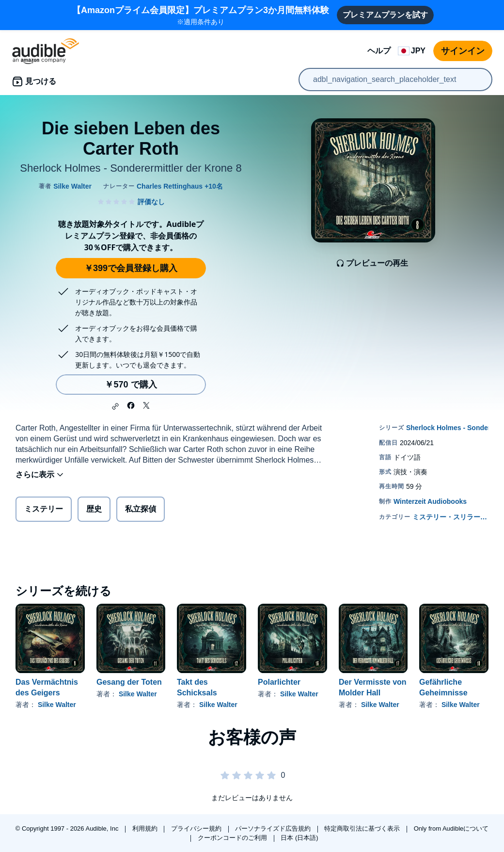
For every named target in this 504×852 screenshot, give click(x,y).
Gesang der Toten (129, 682)
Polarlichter (279, 682)
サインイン (463, 51)
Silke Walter (57, 705)
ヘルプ (379, 51)
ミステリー (44, 509)
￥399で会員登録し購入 (131, 268)
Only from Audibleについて (451, 828)
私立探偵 (141, 509)
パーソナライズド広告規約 (274, 828)
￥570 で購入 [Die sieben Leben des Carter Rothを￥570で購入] (131, 385)
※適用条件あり (201, 15)
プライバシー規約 (197, 828)
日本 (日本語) (299, 838)
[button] (115, 406)
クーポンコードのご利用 (233, 838)
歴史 (94, 509)
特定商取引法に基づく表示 (363, 828)
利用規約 (146, 828)
